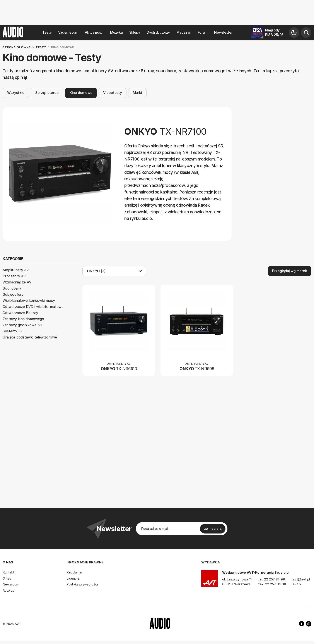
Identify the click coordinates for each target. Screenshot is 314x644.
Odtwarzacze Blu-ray (20, 313)
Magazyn (184, 32)
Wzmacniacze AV (17, 282)
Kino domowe (81, 93)
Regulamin (74, 572)
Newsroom (11, 584)
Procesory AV (14, 276)
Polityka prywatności (82, 584)
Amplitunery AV (16, 270)
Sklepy (135, 32)
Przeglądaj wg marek (290, 271)
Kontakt (9, 572)
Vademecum (68, 32)
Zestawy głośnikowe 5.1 (22, 325)
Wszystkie (16, 93)
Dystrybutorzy (158, 32)
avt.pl (297, 584)
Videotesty (113, 93)
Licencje (73, 578)
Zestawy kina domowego (23, 319)
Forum (203, 32)
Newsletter (223, 32)
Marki (137, 93)
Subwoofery (13, 294)
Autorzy (9, 590)
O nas (7, 578)
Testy (47, 32)
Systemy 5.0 (13, 331)
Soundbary (12, 288)
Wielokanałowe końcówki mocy (29, 300)
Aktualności (94, 32)
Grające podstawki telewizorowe (30, 337)
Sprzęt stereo (47, 93)
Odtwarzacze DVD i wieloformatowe (33, 307)
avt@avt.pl (301, 579)
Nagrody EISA (274, 32)
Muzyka (116, 32)
